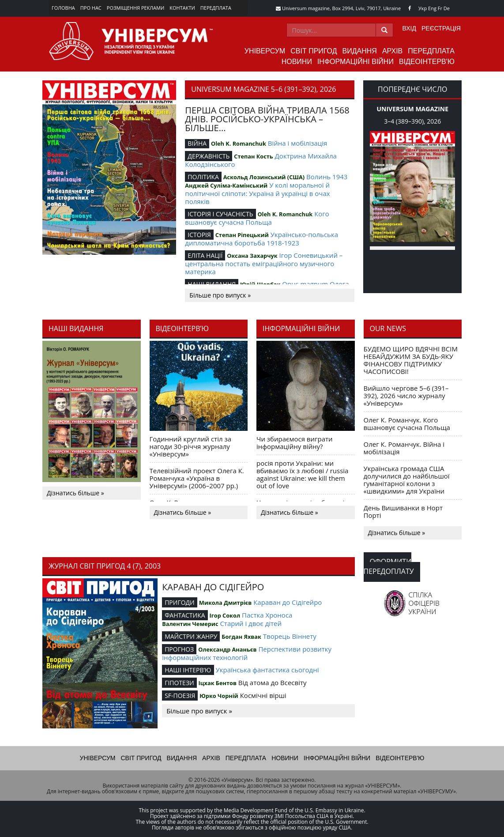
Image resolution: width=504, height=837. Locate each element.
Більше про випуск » (220, 295)
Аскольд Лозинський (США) (264, 177)
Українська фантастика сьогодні (267, 670)
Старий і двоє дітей (251, 623)
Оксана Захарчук (252, 256)
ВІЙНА (197, 143)
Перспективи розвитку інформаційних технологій (247, 653)
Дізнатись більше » (75, 493)
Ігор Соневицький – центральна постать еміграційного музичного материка (264, 263)
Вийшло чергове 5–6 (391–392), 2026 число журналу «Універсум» (406, 396)
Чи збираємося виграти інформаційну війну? (295, 443)
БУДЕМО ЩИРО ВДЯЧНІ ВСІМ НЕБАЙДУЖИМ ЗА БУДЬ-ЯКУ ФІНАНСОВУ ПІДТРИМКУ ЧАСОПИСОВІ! (411, 360)
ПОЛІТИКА (203, 177)
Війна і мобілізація (298, 143)
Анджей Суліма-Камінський (226, 185)
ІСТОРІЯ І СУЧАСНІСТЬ (220, 214)
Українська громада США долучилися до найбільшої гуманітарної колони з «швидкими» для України (407, 480)
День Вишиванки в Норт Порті (403, 511)
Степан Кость (253, 156)
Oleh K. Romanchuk (239, 143)
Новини (297, 62)
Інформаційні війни (355, 62)
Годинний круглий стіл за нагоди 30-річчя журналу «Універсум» (191, 446)
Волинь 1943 (327, 177)
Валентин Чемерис (190, 624)
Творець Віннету (290, 636)
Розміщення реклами (135, 8)
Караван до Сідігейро (288, 602)
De (447, 8)
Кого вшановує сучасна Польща (257, 218)
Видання (360, 51)
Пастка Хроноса (267, 615)
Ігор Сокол (225, 615)
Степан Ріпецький (242, 235)
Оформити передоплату (389, 566)
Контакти (182, 8)
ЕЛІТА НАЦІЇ (205, 255)
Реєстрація (441, 28)
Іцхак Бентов (218, 683)
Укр (423, 8)
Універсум (265, 51)
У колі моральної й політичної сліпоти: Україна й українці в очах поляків (257, 193)
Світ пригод (314, 51)
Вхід (409, 28)
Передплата (216, 8)
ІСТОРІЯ (199, 235)
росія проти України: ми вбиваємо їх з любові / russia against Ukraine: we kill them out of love (302, 474)
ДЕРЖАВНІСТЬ (209, 156)
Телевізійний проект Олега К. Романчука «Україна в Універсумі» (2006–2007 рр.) (197, 478)
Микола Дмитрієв (226, 603)
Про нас (91, 8)
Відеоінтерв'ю (427, 62)
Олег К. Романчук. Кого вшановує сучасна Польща (407, 424)
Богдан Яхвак (241, 637)
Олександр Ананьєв (227, 649)
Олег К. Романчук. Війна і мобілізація (404, 448)
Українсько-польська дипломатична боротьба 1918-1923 (261, 239)
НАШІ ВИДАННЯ (212, 284)
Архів (392, 51)
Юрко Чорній (219, 696)
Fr (440, 8)
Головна (63, 8)
